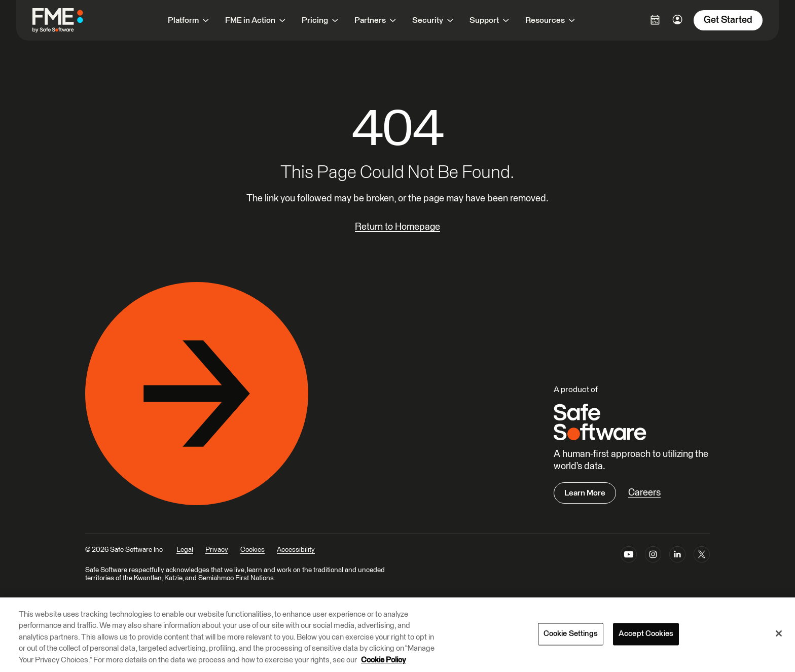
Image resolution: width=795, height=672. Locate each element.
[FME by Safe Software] (68, 20)
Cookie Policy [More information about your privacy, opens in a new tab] (384, 660)
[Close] (779, 633)
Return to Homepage (397, 227)
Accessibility (296, 550)
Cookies (252, 550)
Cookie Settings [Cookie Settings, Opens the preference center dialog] (571, 634)
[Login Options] (655, 20)
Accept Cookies (646, 634)
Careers (644, 493)
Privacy (217, 550)
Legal (185, 550)
